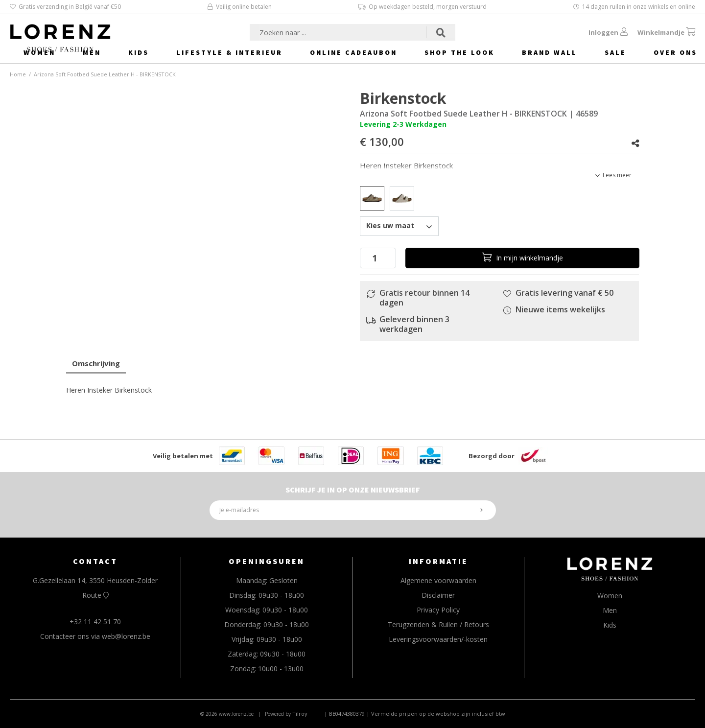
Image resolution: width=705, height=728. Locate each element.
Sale (615, 52)
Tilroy (300, 714)
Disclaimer (438, 595)
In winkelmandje (522, 258)
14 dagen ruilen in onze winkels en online (634, 7)
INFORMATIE (438, 561)
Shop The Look (459, 52)
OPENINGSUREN (267, 561)
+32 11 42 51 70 (95, 622)
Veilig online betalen (240, 7)
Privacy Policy (438, 610)
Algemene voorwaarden (438, 580)
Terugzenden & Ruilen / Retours (438, 624)
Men (92, 52)
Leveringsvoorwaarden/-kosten (438, 639)
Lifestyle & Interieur (229, 52)
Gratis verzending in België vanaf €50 (65, 7)
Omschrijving (96, 363)
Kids (139, 52)
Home (18, 74)
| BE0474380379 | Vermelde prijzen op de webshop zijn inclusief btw (415, 714)
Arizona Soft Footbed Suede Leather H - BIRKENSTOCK (105, 74)
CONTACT (95, 561)
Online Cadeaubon (353, 52)
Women (39, 52)
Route (95, 595)
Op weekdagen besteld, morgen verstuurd (423, 7)
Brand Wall (550, 52)
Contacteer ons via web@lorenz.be (95, 636)
